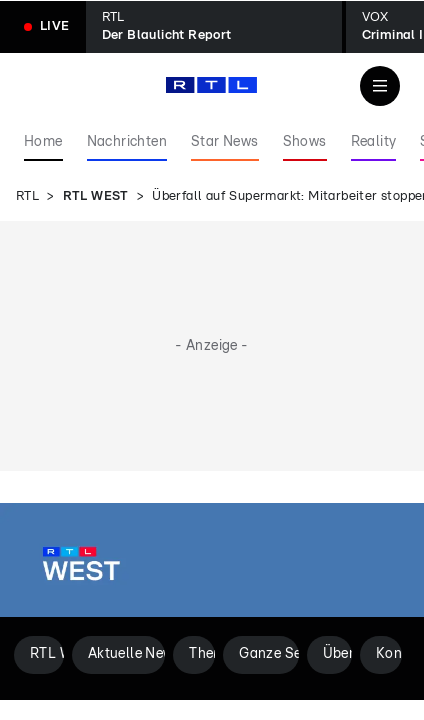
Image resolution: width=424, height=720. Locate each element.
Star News (225, 142)
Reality (374, 142)
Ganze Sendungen (268, 654)
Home (43, 142)
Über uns (337, 654)
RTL (27, 196)
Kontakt (389, 654)
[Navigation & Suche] (380, 86)
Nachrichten (127, 142)
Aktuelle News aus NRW (127, 654)
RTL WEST (96, 196)
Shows (305, 142)
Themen (202, 654)
